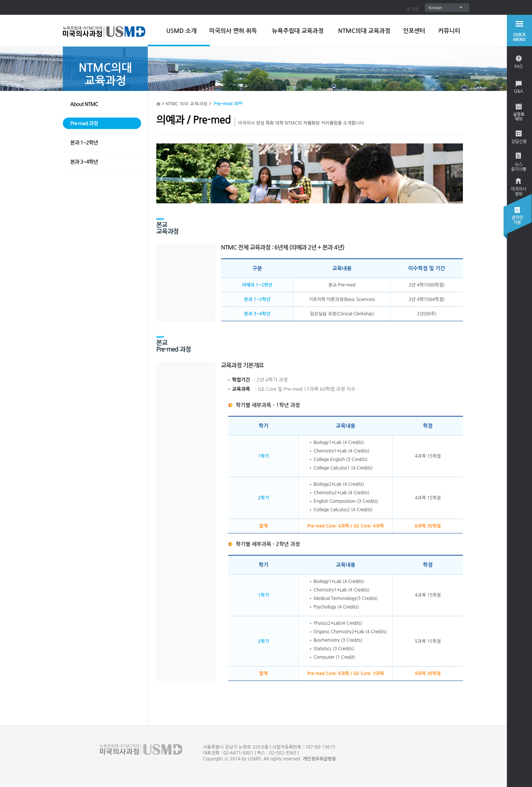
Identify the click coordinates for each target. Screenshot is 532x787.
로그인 (413, 9)
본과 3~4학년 (84, 162)
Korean (435, 8)
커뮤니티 (449, 31)
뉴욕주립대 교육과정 (298, 31)
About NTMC (84, 104)
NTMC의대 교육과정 (364, 31)
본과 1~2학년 (84, 143)
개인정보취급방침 (319, 759)
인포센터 (414, 31)
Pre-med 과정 (84, 123)
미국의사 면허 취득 (233, 31)
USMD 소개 (181, 31)
